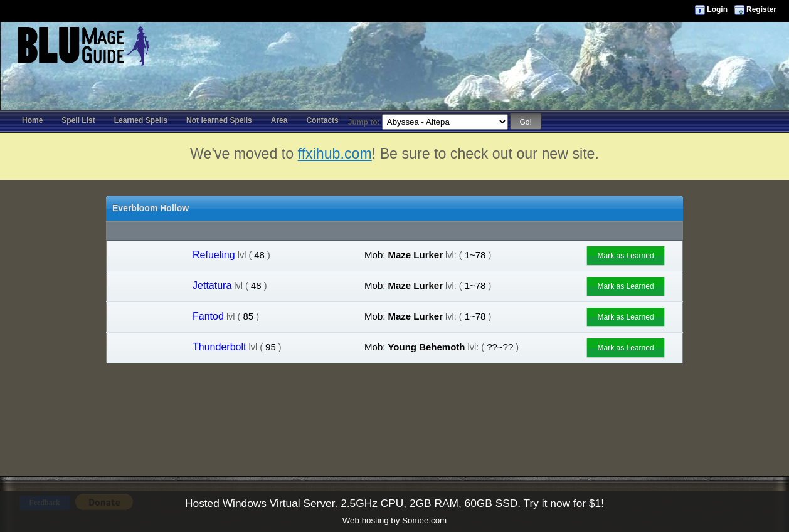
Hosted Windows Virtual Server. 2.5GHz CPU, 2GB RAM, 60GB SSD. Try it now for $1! (395, 503)
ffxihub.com (335, 154)
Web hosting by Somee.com (395, 520)
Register (761, 9)
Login (717, 9)
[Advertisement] (395, 50)
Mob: (375, 255)
